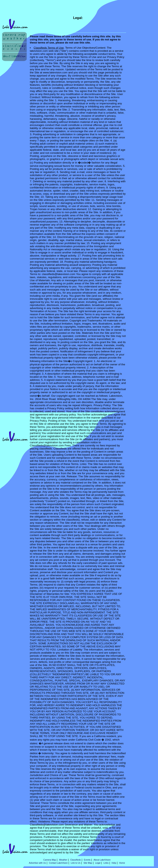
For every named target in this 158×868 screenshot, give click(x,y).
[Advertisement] (15, 78)
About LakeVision (102, 860)
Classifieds (76, 860)
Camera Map (50, 860)
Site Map (88, 863)
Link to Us (76, 863)
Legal (98, 863)
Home (122, 863)
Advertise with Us (37, 863)
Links (106, 863)
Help (114, 863)
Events (87, 860)
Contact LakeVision (58, 863)
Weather (63, 860)
